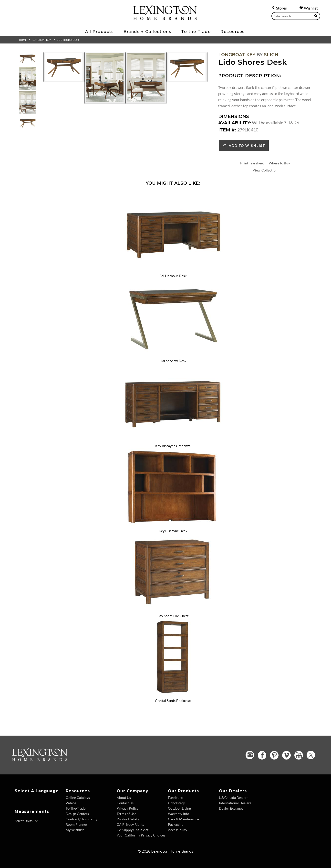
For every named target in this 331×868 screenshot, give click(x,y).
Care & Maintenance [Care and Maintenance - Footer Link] (183, 819)
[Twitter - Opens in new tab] (311, 755)
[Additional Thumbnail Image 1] (28, 59)
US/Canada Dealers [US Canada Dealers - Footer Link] (234, 798)
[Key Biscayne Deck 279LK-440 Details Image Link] (173, 524)
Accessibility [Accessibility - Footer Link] (178, 830)
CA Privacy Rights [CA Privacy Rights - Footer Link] (130, 824)
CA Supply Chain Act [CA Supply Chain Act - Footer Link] (133, 830)
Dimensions (234, 117)
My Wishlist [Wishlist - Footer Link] (75, 830)
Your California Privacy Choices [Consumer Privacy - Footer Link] (141, 835)
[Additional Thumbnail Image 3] (28, 103)
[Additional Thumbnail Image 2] (28, 78)
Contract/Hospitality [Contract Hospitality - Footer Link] (82, 819)
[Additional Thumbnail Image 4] (28, 123)
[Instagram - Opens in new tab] (250, 755)
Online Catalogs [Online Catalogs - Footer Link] (78, 798)
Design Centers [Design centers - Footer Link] (77, 814)
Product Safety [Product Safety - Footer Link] (128, 819)
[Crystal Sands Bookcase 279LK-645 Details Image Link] (173, 694)
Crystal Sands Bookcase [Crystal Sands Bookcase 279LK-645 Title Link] (173, 701)
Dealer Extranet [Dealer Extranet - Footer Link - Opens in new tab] (231, 808)
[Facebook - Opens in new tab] (262, 755)
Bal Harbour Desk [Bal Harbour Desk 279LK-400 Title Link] (173, 276)
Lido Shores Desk (68, 40)
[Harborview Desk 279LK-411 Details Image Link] (173, 354)
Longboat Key (42, 40)
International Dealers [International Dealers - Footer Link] (235, 803)
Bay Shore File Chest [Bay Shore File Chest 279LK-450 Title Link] (173, 616)
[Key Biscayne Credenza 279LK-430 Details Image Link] (173, 439)
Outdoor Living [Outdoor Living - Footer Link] (179, 808)
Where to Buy (279, 163)
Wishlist (309, 8)
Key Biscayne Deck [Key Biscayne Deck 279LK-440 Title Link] (173, 531)
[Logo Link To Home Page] (165, 18)
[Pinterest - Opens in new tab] (274, 755)
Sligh (271, 55)
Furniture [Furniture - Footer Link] (175, 798)
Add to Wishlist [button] (246, 145)
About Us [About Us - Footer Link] (124, 798)
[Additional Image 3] (146, 78)
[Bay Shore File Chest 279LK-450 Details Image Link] (173, 609)
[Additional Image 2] (105, 78)
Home (23, 40)
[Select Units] (26, 821)
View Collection (265, 170)
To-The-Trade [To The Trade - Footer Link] (76, 808)
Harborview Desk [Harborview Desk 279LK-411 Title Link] (173, 361)
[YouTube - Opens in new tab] (299, 755)
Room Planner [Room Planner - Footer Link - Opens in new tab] (77, 824)
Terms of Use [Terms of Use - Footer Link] (126, 814)
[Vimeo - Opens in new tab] (286, 755)
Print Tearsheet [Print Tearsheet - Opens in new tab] (252, 163)
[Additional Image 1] (64, 67)
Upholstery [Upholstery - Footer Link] (176, 803)
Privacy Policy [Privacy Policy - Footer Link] (128, 808)
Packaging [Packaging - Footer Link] (176, 824)
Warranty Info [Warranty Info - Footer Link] (179, 814)
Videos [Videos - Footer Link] (71, 803)
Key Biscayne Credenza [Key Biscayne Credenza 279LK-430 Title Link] (173, 446)
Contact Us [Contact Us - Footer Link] (125, 803)
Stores (279, 8)
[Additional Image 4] (187, 67)
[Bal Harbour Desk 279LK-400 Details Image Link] (173, 269)
